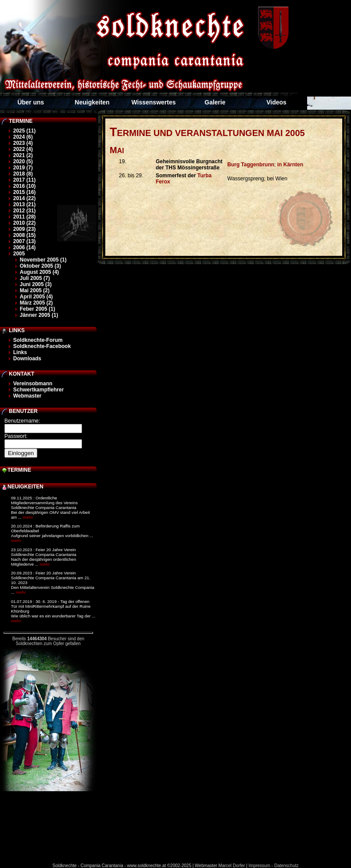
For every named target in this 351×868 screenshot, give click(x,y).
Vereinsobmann (33, 384)
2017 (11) (24, 180)
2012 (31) (24, 211)
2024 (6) (23, 137)
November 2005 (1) (43, 260)
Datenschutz (287, 866)
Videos (276, 102)
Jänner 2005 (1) (39, 315)
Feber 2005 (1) (38, 309)
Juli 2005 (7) (35, 278)
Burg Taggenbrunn (251, 165)
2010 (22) (24, 223)
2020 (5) (23, 161)
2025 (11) (24, 131)
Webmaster (27, 396)
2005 (19, 254)
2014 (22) (24, 198)
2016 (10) (24, 186)
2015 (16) (24, 192)
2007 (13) (24, 241)
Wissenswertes (153, 102)
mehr (28, 517)
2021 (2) (23, 155)
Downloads (27, 359)
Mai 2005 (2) (35, 291)
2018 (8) (23, 174)
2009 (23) (24, 229)
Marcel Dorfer (232, 866)
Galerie (215, 102)
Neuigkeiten (92, 102)
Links (20, 352)
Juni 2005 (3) (36, 284)
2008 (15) (24, 235)
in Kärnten (290, 165)
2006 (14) (24, 247)
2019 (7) (23, 168)
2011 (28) (24, 217)
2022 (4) (23, 149)
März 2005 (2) (36, 303)
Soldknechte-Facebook (42, 346)
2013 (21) (24, 204)
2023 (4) (23, 143)
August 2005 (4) (39, 272)
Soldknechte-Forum (38, 340)
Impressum (260, 866)
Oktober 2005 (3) (40, 266)
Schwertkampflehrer (38, 390)
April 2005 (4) (36, 297)
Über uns (31, 102)
